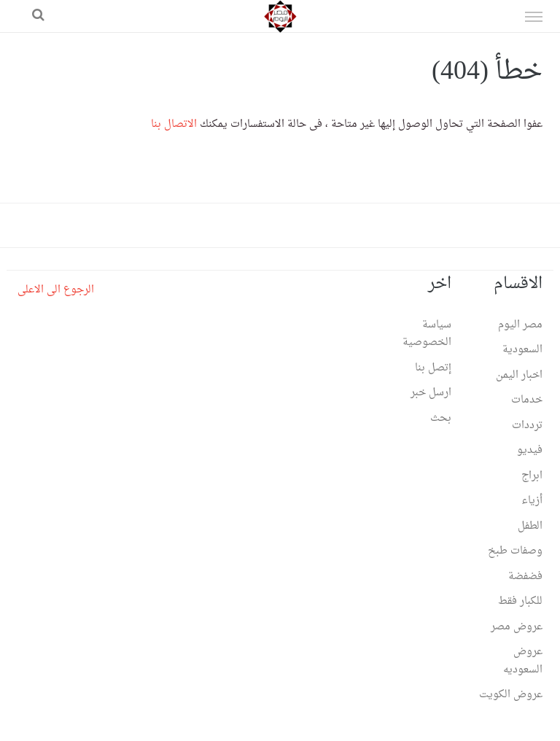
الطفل (530, 526)
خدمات (527, 400)
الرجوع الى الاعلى (56, 290)
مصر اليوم (520, 325)
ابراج (532, 476)
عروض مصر (517, 627)
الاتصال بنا (174, 124)
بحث (441, 418)
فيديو (530, 450)
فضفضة (525, 577)
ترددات (527, 426)
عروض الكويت (511, 695)
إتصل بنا (433, 368)
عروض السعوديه (523, 661)
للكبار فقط (520, 601)
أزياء (532, 501)
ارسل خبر (431, 393)
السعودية (522, 350)
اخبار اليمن (519, 375)
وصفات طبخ (515, 551)
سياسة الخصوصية (427, 334)
